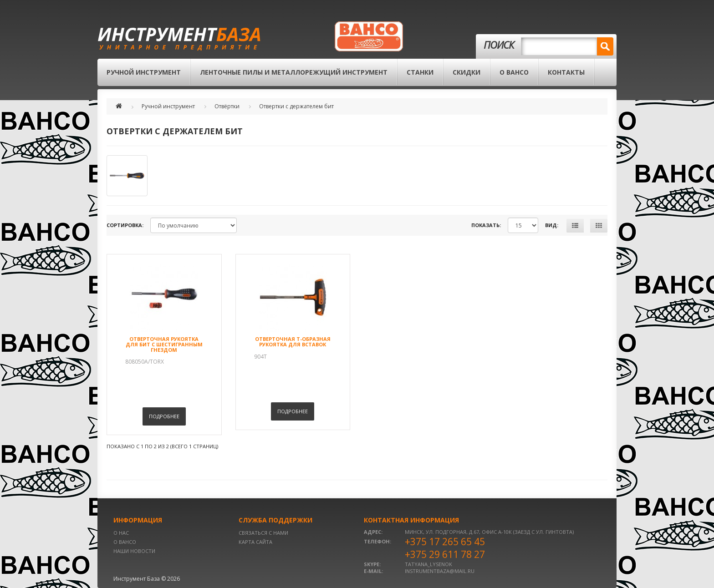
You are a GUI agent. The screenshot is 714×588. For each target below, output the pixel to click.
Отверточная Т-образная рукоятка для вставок (293, 342)
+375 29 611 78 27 (445, 554)
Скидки (467, 72)
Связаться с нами (263, 533)
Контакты (566, 72)
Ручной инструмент (144, 72)
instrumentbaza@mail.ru (440, 571)
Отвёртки (227, 106)
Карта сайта (255, 542)
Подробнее (164, 416)
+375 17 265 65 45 (445, 542)
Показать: (486, 225)
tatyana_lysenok (428, 564)
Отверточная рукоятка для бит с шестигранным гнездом (164, 344)
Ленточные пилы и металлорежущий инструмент (294, 72)
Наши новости (134, 551)
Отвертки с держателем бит (296, 106)
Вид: (552, 225)
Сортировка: (125, 225)
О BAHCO (514, 72)
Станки (420, 72)
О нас (121, 533)
